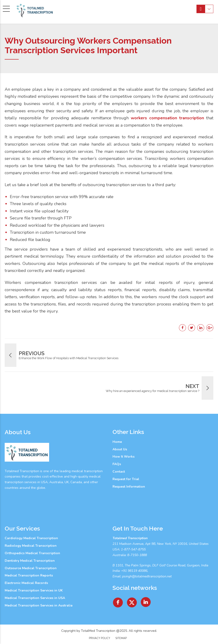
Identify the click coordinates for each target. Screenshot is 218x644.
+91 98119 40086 (134, 571)
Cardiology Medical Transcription (31, 538)
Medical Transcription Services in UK (34, 590)
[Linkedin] (146, 601)
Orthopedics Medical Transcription (32, 553)
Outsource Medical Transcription (31, 568)
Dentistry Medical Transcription (30, 561)
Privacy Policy (100, 638)
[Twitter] (132, 601)
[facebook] (118, 601)
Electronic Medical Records (26, 583)
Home (117, 442)
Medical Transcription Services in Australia (39, 605)
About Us (120, 449)
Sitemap (121, 638)
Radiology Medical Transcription (31, 546)
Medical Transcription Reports (29, 575)
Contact (119, 472)
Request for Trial (126, 479)
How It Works (124, 457)
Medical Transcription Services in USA (35, 598)
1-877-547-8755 (133, 549)
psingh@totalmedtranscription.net (147, 576)
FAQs (117, 464)
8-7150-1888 (137, 555)
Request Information (129, 487)
